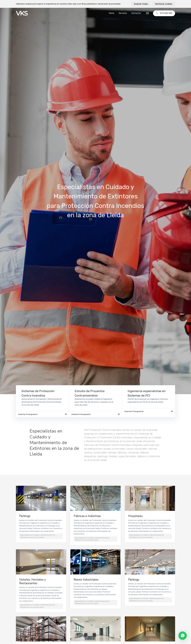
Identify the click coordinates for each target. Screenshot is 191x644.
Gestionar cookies (164, 4)
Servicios (123, 13)
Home (112, 13)
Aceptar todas (141, 4)
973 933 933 (164, 13)
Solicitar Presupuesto (42, 416)
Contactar (136, 13)
